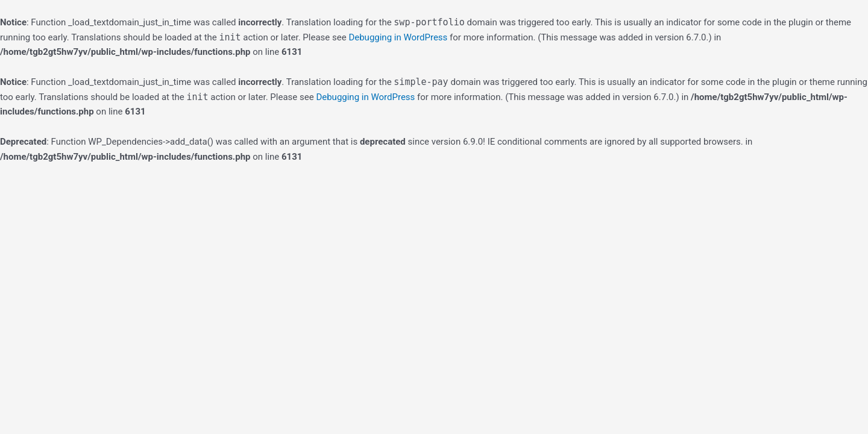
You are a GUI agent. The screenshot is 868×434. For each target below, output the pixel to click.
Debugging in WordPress (398, 37)
